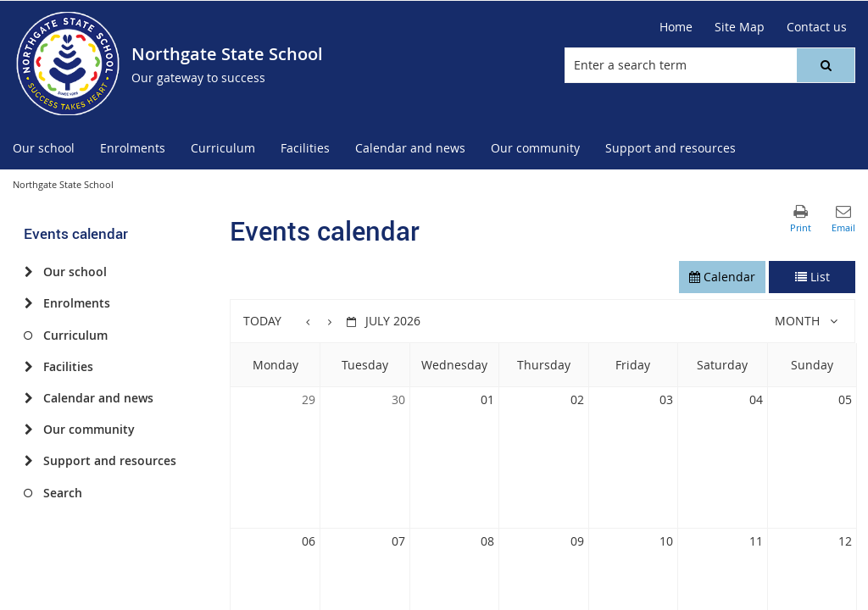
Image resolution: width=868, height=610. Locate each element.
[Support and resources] (28, 461)
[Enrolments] (28, 303)
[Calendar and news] (28, 398)
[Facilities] (28, 367)
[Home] (676, 27)
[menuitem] (44, 149)
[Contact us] (817, 27)
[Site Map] (740, 27)
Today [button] (262, 321)
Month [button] (797, 321)
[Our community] (28, 430)
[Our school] (28, 272)
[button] (826, 65)
